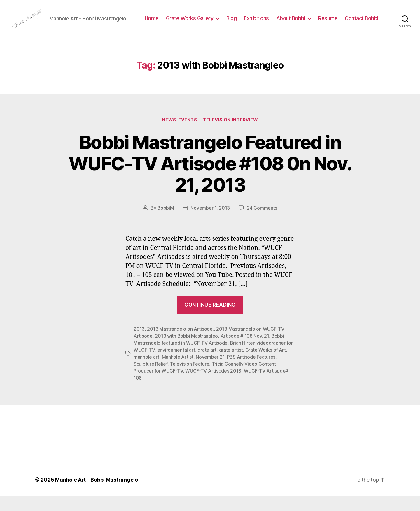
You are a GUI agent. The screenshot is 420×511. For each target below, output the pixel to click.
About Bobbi (331, 21)
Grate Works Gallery (230, 21)
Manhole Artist (178, 372)
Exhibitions (297, 21)
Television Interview (231, 135)
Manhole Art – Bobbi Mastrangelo (97, 495)
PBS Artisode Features (251, 372)
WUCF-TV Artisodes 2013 (213, 386)
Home (192, 21)
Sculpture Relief (150, 379)
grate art (207, 365)
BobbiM (166, 223)
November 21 (210, 372)
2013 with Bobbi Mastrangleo (186, 351)
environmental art (176, 365)
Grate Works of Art (266, 365)
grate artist (231, 365)
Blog (272, 21)
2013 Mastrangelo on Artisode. (180, 344)
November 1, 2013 (210, 223)
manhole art (146, 372)
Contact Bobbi (362, 30)
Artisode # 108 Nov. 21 (245, 351)
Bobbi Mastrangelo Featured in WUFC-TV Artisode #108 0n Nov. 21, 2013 (210, 178)
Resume (369, 21)
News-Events (179, 135)
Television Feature (189, 379)
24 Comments (262, 223)
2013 (139, 344)
